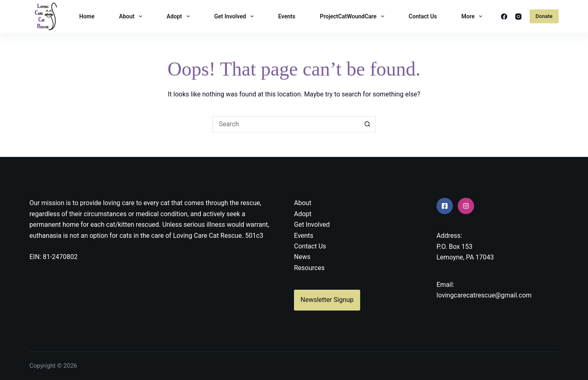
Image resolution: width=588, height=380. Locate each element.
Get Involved (236, 16)
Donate (544, 16)
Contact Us (423, 16)
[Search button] (367, 124)
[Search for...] (286, 124)
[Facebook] (504, 17)
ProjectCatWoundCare (354, 16)
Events (287, 16)
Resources (309, 268)
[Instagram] (518, 17)
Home (87, 16)
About (132, 16)
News (302, 257)
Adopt (180, 16)
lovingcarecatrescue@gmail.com (484, 295)
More (473, 16)
